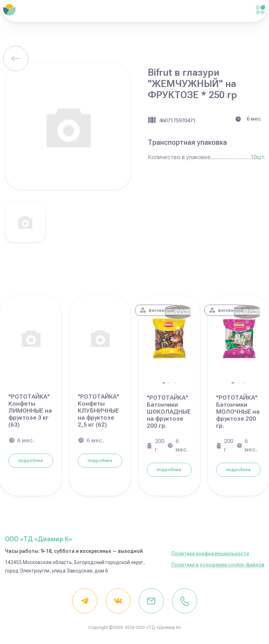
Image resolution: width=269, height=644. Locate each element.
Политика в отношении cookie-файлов (218, 565)
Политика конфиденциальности (210, 554)
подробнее (31, 461)
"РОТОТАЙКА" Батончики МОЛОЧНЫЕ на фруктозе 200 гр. (238, 412)
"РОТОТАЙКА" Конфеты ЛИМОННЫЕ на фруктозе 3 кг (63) (30, 411)
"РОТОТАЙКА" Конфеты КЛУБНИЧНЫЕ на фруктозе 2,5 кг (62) (98, 411)
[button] (164, 383)
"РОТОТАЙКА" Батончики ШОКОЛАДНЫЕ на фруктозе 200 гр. (169, 412)
